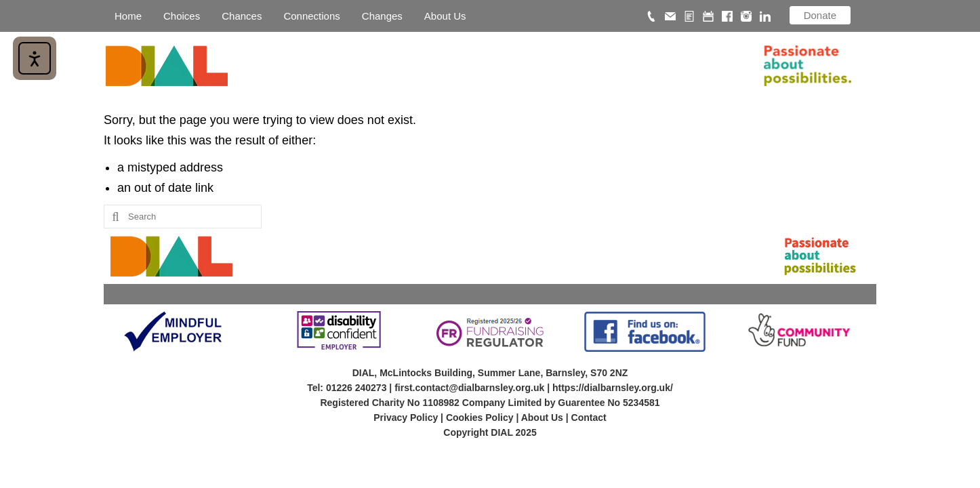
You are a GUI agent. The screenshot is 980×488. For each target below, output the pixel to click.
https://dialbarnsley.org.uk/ (613, 388)
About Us (542, 418)
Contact (589, 418)
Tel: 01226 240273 (347, 388)
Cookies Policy (480, 418)
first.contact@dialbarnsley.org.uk (469, 388)
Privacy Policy (406, 418)
